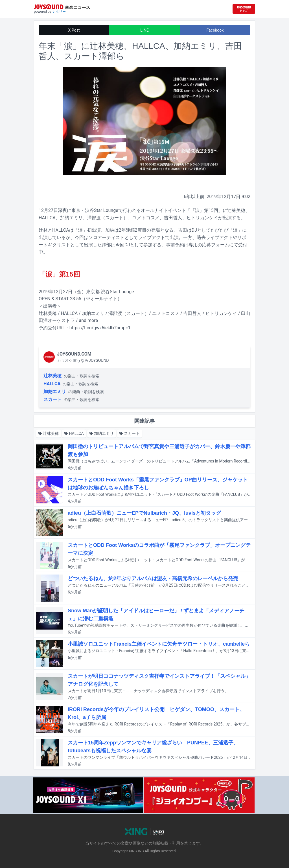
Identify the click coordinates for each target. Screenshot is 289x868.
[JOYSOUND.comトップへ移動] (244, 9)
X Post (74, 30)
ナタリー (59, 12)
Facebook (215, 30)
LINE (144, 30)
